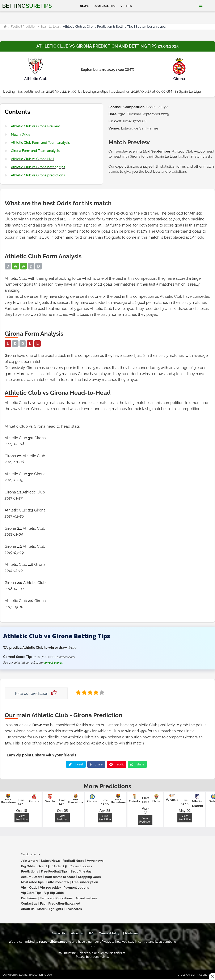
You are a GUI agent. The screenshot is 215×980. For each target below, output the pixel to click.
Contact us (29, 904)
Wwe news (95, 861)
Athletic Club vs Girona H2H (33, 159)
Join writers (30, 861)
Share (96, 764)
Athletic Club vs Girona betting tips (38, 167)
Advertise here (86, 898)
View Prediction (22, 818)
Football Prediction (24, 27)
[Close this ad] (212, 976)
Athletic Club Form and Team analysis (40, 143)
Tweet (76, 764)
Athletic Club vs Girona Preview (35, 126)
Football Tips (105, 6)
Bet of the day (81, 871)
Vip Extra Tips (31, 893)
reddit (117, 764)
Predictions (29, 871)
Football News (73, 861)
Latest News (50, 861)
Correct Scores (81, 866)
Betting (27, 6)
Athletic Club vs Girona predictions (38, 175)
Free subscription (85, 882)
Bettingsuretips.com (38, 975)
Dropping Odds (89, 877)
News (84, 6)
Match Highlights (50, 909)
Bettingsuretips (96, 91)
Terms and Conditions (56, 898)
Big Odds (28, 866)
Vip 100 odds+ (50, 888)
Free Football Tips (54, 871)
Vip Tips (126, 6)
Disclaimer (29, 898)
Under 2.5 (60, 866)
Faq (43, 904)
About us (28, 909)
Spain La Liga (50, 27)
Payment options (76, 888)
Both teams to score (60, 877)
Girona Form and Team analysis (35, 151)
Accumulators (31, 877)
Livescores (74, 909)
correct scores (53, 663)
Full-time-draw (58, 882)
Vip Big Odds (54, 893)
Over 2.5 (44, 866)
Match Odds (20, 134)
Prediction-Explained (64, 904)
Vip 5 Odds (29, 888)
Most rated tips (32, 882)
